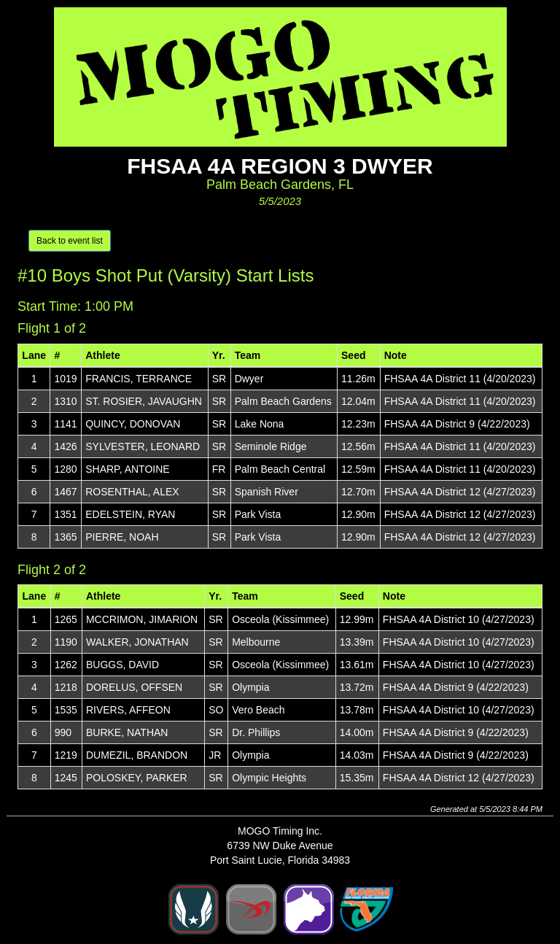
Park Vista (258, 514)
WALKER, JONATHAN (137, 642)
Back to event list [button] (70, 241)
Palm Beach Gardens (283, 401)
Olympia (250, 687)
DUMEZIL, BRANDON (137, 755)
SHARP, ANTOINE (127, 469)
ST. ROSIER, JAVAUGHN (144, 401)
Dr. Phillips (256, 732)
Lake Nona (260, 424)
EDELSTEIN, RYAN (130, 514)
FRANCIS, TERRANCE (139, 379)
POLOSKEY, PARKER (137, 778)
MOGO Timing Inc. (280, 831)
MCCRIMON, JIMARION (142, 619)
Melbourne (256, 642)
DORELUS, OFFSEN (134, 687)
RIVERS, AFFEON (128, 710)
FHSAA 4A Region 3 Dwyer (280, 166)
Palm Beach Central (280, 469)
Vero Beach (258, 710)
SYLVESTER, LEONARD (143, 446)
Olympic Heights (269, 778)
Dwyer (249, 379)
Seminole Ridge (271, 446)
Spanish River (267, 492)
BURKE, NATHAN (127, 732)
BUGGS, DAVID (122, 665)
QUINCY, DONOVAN (133, 424)
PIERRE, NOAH (122, 537)
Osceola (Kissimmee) (280, 619)
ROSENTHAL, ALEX (132, 492)
